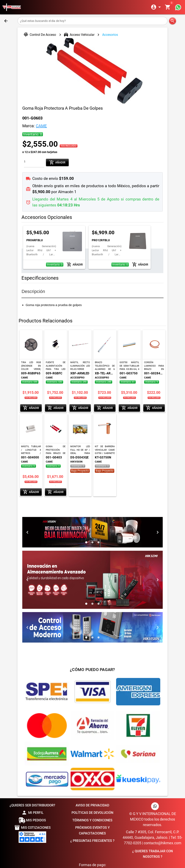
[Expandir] (157, 7)
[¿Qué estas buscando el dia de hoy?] (92, 21)
